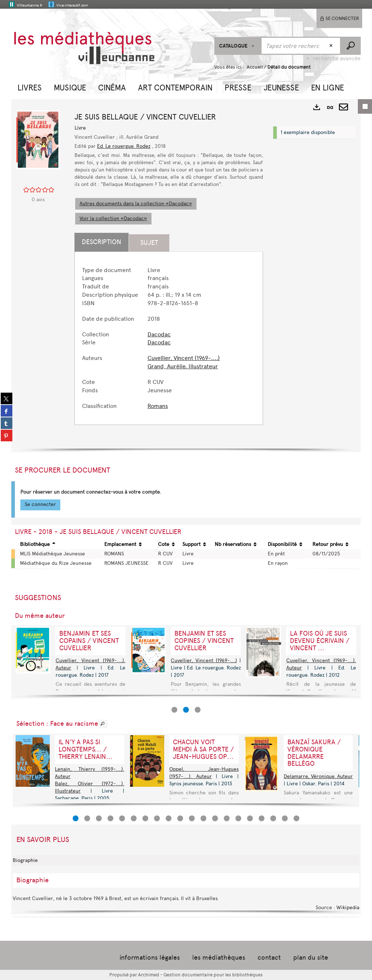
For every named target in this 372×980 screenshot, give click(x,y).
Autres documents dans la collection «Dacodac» (136, 204)
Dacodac (159, 334)
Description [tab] (102, 242)
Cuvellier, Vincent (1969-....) (184, 358)
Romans (158, 406)
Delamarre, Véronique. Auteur (318, 776)
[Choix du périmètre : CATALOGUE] (238, 46)
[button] (30, 87)
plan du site (311, 957)
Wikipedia (348, 908)
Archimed (149, 975)
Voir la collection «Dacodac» (113, 218)
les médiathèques (219, 957)
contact (269, 957)
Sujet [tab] (149, 243)
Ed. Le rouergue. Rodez (124, 146)
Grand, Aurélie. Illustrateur (183, 366)
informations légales (150, 957)
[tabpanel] (169, 338)
